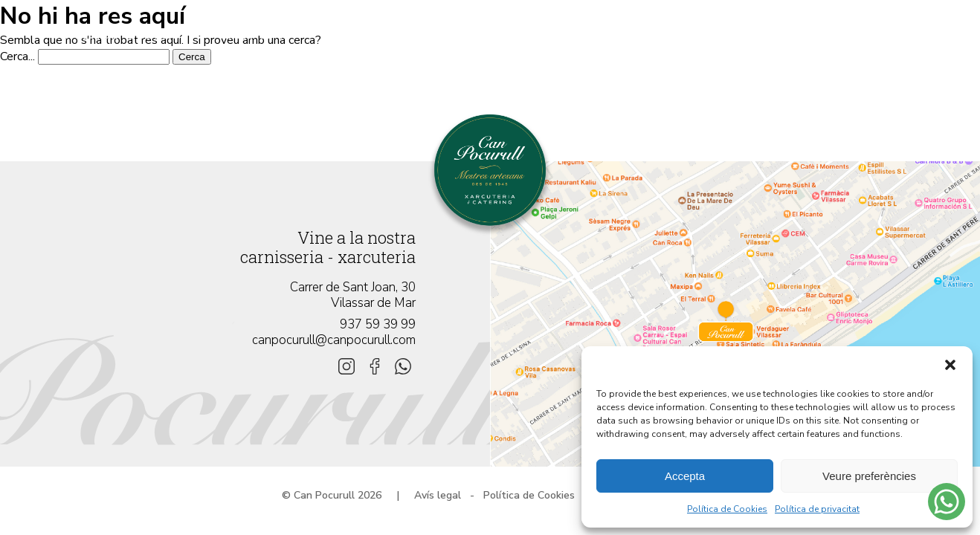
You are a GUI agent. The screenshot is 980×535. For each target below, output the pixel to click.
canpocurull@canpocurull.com (334, 340)
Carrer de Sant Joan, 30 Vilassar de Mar (353, 295)
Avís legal (438, 495)
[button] (950, 365)
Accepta (685, 476)
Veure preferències (869, 476)
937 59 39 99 (378, 324)
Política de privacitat (817, 509)
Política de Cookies (727, 509)
